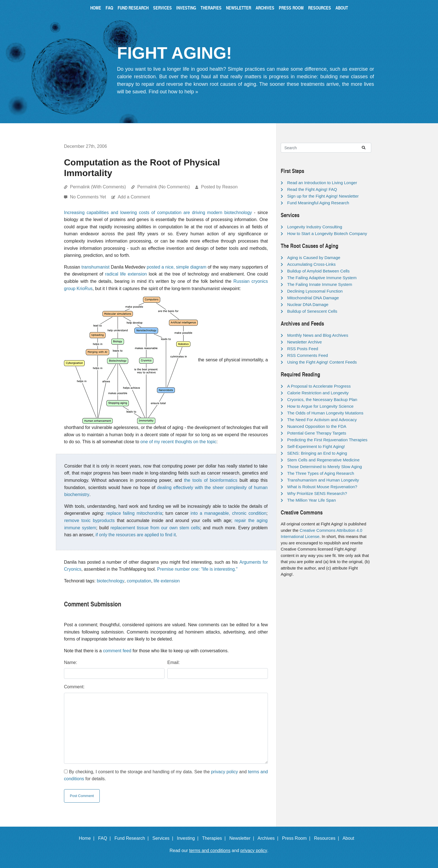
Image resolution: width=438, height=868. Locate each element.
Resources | (328, 838)
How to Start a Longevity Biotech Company (327, 233)
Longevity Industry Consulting (315, 227)
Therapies (211, 8)
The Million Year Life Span (311, 500)
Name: (71, 662)
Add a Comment (134, 197)
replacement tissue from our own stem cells (155, 528)
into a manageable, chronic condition (228, 513)
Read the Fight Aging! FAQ (312, 189)
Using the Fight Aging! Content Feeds (322, 362)
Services (162, 8)
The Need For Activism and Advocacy (322, 420)
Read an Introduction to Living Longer (322, 183)
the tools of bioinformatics (211, 480)
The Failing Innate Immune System (320, 284)
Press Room (291, 8)
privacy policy (224, 772)
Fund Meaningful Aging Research (318, 203)
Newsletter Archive (304, 342)
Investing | (189, 838)
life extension (167, 581)
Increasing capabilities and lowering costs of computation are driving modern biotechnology (158, 213)
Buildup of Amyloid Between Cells (318, 271)
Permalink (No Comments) (163, 187)
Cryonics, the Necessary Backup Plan (322, 399)
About (342, 8)
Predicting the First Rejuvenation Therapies (327, 440)
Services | (164, 838)
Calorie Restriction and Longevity (318, 393)
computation (139, 581)
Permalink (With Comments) (98, 187)
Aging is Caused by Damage (314, 258)
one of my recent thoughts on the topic (178, 442)
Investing (186, 8)
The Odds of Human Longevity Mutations (325, 413)
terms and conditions (210, 851)
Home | (88, 838)
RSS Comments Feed (308, 355)
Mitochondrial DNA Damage (313, 298)
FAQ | (106, 838)
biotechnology (110, 581)
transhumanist (96, 267)
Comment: (74, 687)
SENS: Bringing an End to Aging (317, 453)
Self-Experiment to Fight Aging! (316, 446)
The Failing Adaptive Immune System (322, 278)
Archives (265, 8)
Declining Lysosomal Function (315, 291)
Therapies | (215, 838)
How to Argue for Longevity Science (320, 406)
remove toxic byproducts (89, 520)
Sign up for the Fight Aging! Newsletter (323, 196)
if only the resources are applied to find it (136, 535)
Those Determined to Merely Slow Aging (325, 467)
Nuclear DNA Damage (308, 304)
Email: (173, 662)
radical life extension (126, 274)
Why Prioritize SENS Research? (317, 493)
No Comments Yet (88, 197)
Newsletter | (243, 838)
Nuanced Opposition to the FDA (317, 426)
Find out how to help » (173, 92)
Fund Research (133, 8)
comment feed (117, 651)
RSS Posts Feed (303, 349)
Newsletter (239, 8)
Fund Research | (133, 838)
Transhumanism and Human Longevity (323, 480)
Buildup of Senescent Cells (312, 311)
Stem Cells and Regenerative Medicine (323, 460)
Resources (320, 8)
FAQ (109, 8)
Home (96, 8)
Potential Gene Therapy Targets (317, 433)
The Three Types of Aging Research (321, 473)
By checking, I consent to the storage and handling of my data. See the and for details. (166, 775)
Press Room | (297, 838)
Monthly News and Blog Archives (318, 335)
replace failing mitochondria (134, 513)
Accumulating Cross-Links (311, 264)
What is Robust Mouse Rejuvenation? (322, 487)
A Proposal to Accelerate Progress (319, 386)
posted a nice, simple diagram (177, 267)
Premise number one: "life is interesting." (197, 569)
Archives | (269, 838)
